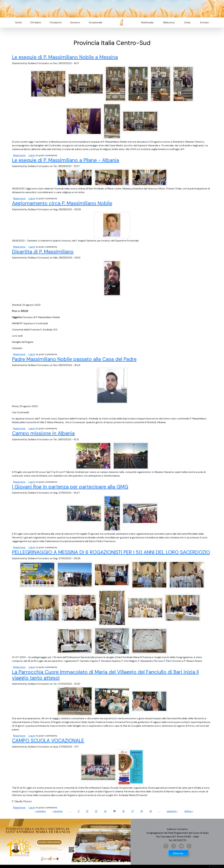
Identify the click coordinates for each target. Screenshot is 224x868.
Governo (75, 22)
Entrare (204, 22)
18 (142, 811)
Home (19, 22)
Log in (32, 155)
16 (123, 811)
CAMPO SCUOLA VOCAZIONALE (48, 741)
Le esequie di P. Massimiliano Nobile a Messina (65, 57)
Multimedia (147, 22)
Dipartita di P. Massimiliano (43, 252)
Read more (19, 155)
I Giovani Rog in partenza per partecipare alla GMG (70, 487)
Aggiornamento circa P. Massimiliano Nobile (62, 203)
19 (151, 811)
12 (87, 811)
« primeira (40, 811)
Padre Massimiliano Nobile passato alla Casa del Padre (74, 359)
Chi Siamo (36, 22)
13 (96, 811)
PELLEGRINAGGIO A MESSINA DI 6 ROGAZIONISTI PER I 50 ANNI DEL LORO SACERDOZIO (111, 552)
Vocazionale (95, 22)
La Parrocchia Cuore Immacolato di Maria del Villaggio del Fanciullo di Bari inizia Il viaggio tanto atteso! (105, 675)
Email (186, 22)
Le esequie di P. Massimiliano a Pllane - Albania (66, 160)
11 (79, 811)
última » (189, 811)
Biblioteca (169, 22)
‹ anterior (58, 811)
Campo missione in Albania (43, 433)
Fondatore (56, 22)
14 (105, 811)
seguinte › (172, 811)
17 (133, 811)
